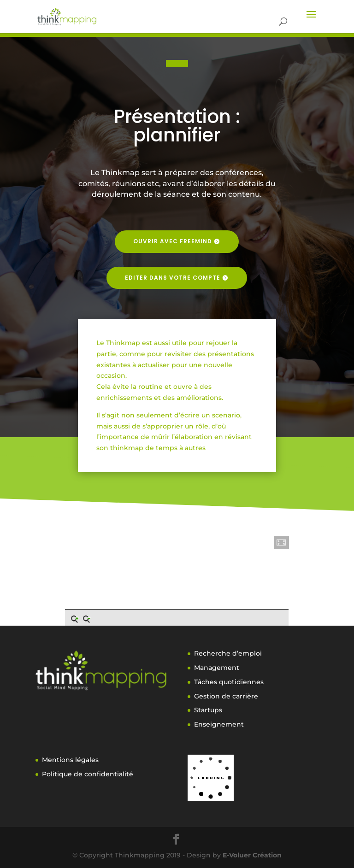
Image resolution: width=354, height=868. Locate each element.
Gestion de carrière (226, 696)
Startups (208, 710)
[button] (282, 543)
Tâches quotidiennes (229, 682)
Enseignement (219, 724)
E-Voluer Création (252, 855)
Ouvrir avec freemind (173, 241)
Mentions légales (70, 760)
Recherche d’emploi (228, 653)
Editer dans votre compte (173, 278)
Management (217, 668)
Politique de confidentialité (88, 774)
